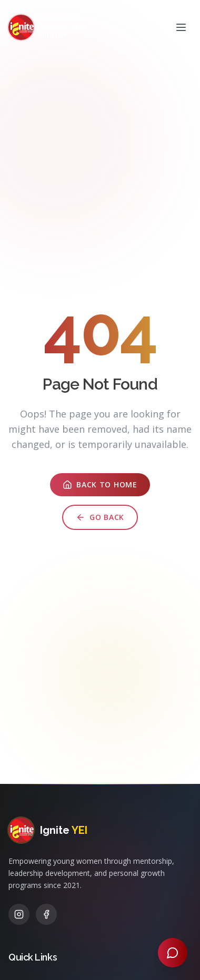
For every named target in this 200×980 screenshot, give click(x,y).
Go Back (100, 519)
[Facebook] (46, 914)
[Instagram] (19, 914)
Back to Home (100, 486)
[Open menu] (181, 27)
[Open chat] (173, 953)
